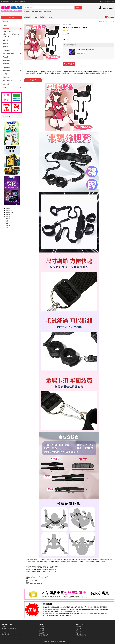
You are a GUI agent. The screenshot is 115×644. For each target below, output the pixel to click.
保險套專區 (12, 84)
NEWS (35, 17)
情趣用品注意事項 (81, 635)
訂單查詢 (51, 17)
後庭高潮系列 (12, 60)
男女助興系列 (12, 50)
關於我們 (78, 627)
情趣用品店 (9, 211)
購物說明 (42, 17)
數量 (64, 39)
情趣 (7, 221)
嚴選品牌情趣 (12, 70)
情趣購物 (8, 215)
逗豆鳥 (41, 12)
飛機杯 (36, 12)
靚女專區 (12, 43)
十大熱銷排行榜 (7, 32)
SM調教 (12, 74)
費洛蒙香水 (12, 64)
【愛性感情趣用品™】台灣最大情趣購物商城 (14, 2)
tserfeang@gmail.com (108, 2)
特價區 (12, 87)
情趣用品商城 (9, 213)
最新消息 (42, 629)
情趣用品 (8, 217)
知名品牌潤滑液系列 (12, 53)
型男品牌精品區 (12, 81)
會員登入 (111, 8)
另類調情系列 (12, 67)
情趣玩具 (8, 219)
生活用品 (12, 22)
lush (45, 12)
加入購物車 (69, 64)
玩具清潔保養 (15, 34)
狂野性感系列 (12, 77)
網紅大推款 (6, 36)
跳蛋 (33, 12)
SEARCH (78, 8)
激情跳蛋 (12, 47)
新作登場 (27, 17)
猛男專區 (12, 40)
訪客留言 (78, 633)
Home (101, 21)
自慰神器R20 (6, 34)
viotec (12, 25)
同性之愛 (12, 57)
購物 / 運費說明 (44, 635)
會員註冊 (105, 8)
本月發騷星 (12, 29)
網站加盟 (78, 631)
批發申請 (78, 629)
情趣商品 (8, 209)
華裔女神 (49, 12)
